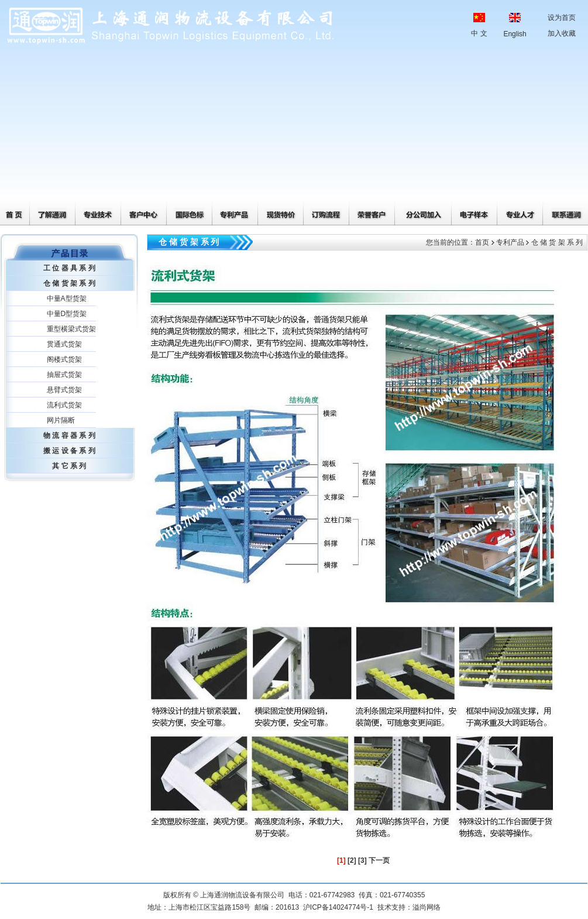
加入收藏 (562, 33)
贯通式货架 (64, 344)
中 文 (479, 33)
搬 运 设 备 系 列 (69, 451)
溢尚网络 (427, 907)
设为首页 (562, 18)
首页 (482, 242)
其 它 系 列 (69, 466)
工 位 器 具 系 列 (69, 268)
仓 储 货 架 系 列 (69, 283)
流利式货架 (64, 405)
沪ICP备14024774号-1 (338, 907)
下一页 (379, 860)
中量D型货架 (67, 314)
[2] (352, 860)
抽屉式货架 (64, 375)
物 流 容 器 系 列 (69, 436)
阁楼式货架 (64, 359)
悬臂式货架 (64, 390)
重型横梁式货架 (71, 329)
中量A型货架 (67, 299)
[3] (362, 860)
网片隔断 (61, 420)
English (515, 34)
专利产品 (510, 242)
